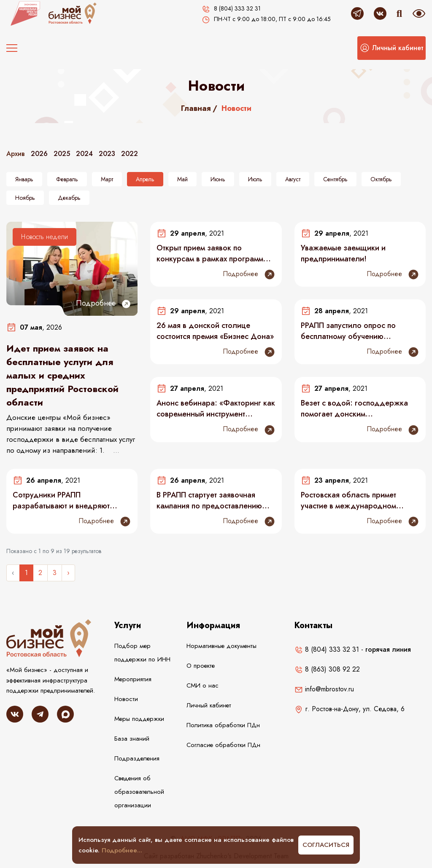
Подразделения (137, 758)
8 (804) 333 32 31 (327, 649)
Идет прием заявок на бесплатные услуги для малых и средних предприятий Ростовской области (62, 375)
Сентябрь (335, 179)
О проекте (201, 666)
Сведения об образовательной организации (139, 792)
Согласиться (326, 845)
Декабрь (69, 198)
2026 (39, 154)
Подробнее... (122, 850)
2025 (62, 154)
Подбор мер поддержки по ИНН (142, 653)
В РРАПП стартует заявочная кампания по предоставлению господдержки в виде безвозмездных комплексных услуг (209, 500)
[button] (391, 48)
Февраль (67, 179)
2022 (130, 154)
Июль (255, 179)
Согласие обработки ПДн (223, 745)
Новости (126, 699)
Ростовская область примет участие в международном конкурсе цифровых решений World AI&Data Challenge (353, 500)
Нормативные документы (221, 646)
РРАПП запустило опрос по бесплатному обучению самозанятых (348, 331)
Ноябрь (25, 198)
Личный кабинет (209, 705)
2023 (107, 154)
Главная (196, 108)
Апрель (145, 179)
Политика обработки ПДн (223, 725)
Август (293, 179)
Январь (24, 179)
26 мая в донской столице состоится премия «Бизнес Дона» (215, 331)
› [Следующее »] (68, 573)
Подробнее (104, 303)
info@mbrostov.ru (324, 689)
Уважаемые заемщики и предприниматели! (343, 253)
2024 (84, 154)
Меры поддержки (139, 719)
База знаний (132, 739)
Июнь (218, 179)
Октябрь (381, 179)
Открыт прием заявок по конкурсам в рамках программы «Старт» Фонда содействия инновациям (212, 253)
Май (182, 179)
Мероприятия (133, 679)
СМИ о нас (202, 685)
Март (107, 179)
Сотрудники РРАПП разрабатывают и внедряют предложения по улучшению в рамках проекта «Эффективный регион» (67, 500)
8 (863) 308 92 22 (327, 669)
